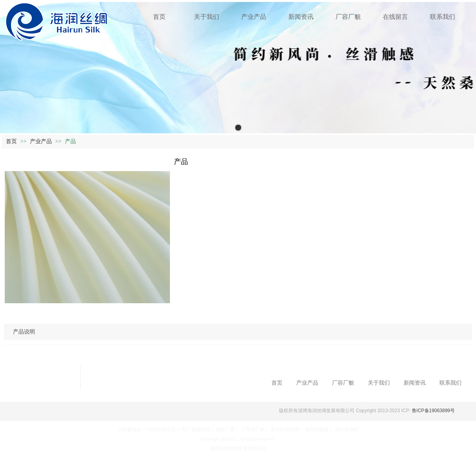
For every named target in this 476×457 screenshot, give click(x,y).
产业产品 (42, 141)
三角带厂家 (253, 429)
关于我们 (379, 383)
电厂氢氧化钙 (196, 429)
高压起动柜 (347, 429)
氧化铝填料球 (285, 429)
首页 (11, 141)
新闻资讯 (415, 383)
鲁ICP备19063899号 (433, 411)
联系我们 (450, 383)
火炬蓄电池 (129, 429)
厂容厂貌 (343, 383)
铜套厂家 (225, 429)
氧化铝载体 (317, 429)
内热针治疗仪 (161, 429)
